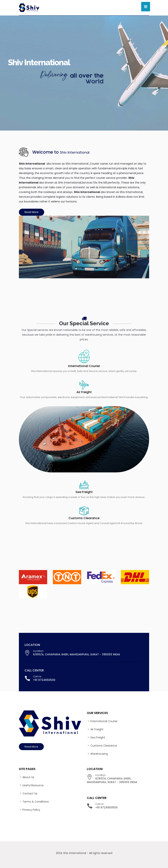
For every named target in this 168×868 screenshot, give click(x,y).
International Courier (84, 366)
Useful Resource (33, 785)
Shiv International (75, 853)
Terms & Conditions (36, 802)
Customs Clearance (84, 518)
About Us (28, 777)
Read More (32, 212)
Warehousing (99, 754)
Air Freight (84, 392)
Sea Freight (84, 492)
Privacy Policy (31, 810)
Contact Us (30, 793)
